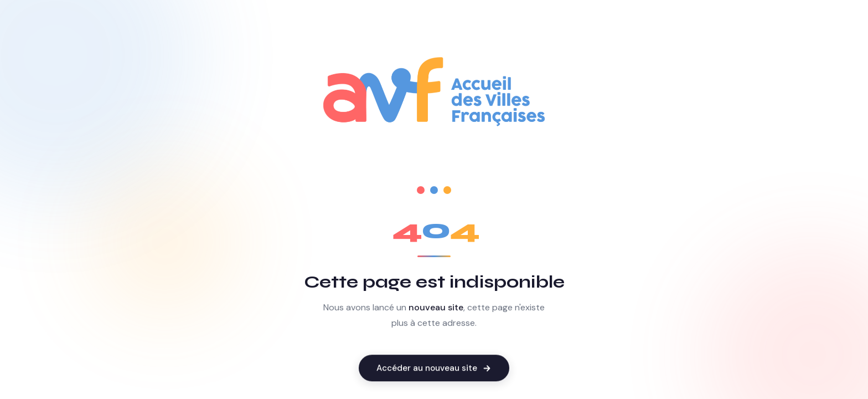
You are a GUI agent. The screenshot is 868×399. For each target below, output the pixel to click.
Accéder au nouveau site (434, 369)
